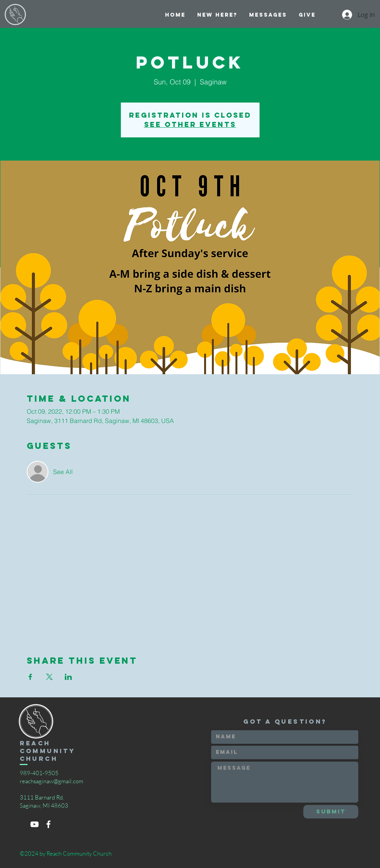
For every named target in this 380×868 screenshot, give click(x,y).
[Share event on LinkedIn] (68, 677)
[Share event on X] (49, 677)
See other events (190, 124)
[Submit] (331, 812)
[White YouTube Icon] (34, 824)
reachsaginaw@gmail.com (52, 781)
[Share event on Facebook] (30, 677)
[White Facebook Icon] (48, 824)
